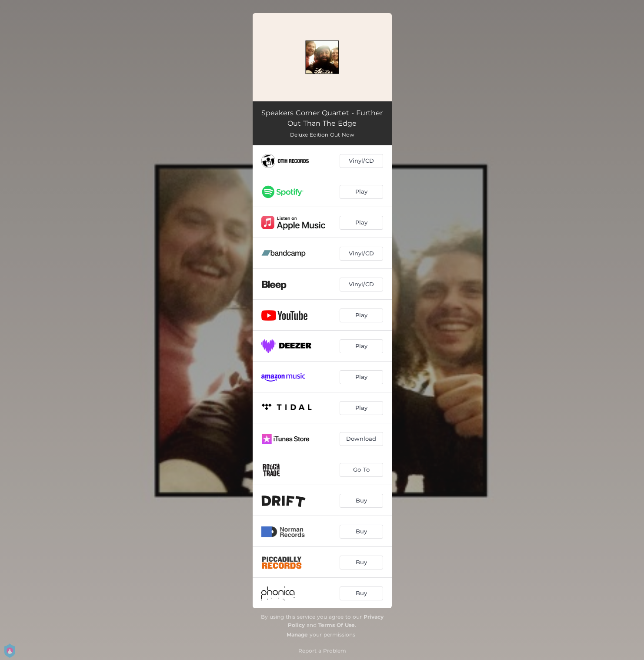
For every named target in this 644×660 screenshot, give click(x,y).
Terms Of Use (337, 625)
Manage (297, 635)
